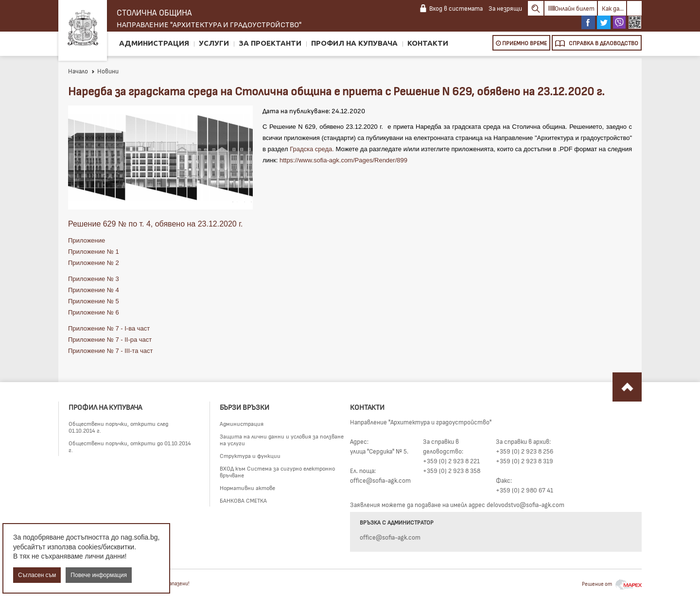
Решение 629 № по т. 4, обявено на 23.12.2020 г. (156, 224)
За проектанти (270, 43)
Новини (105, 71)
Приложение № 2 (94, 263)
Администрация (154, 43)
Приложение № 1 (94, 252)
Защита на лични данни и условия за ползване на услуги (282, 439)
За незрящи (505, 8)
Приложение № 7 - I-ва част (109, 328)
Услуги (214, 43)
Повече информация (99, 575)
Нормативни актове (247, 488)
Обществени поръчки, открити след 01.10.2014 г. (118, 427)
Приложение (87, 240)
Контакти (428, 43)
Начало (78, 71)
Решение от (612, 584)
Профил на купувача (354, 43)
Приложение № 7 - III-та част (110, 351)
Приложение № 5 (94, 301)
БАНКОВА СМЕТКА (243, 500)
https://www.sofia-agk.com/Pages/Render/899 (343, 160)
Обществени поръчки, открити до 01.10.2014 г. (130, 446)
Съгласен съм (37, 575)
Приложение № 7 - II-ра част (110, 340)
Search (536, 8)
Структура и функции (250, 456)
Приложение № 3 (94, 279)
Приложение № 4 (94, 290)
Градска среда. (312, 149)
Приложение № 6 (94, 312)
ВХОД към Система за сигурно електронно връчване (277, 472)
